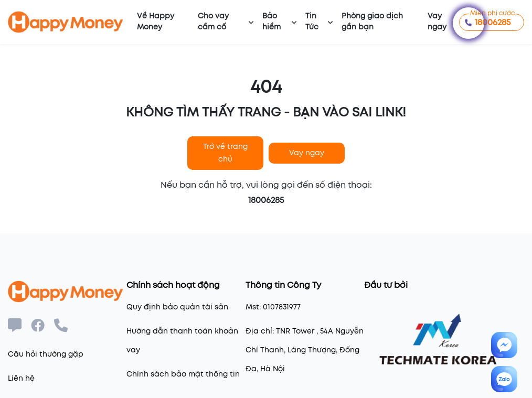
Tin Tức (312, 22)
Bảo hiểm (272, 22)
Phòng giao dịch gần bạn (372, 22)
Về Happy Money (156, 22)
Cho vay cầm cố (213, 22)
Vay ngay (437, 22)
